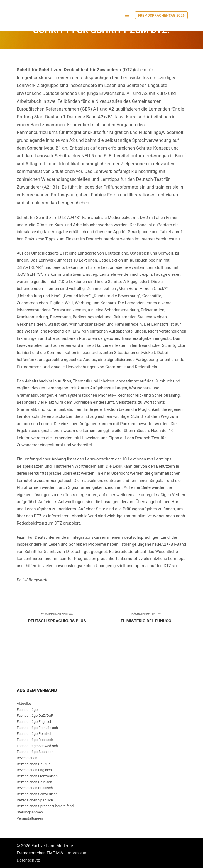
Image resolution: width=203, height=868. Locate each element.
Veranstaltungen (30, 818)
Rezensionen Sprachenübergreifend (45, 806)
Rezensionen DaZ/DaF (35, 764)
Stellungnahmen (30, 812)
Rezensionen (27, 758)
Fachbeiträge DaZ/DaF (35, 715)
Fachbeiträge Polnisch (35, 734)
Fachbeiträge (27, 710)
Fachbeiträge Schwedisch (37, 746)
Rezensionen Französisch (37, 776)
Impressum (77, 853)
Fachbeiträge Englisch (34, 722)
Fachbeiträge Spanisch (35, 752)
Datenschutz (28, 860)
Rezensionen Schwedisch (37, 794)
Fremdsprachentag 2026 (161, 15)
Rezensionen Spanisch (35, 800)
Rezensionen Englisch (34, 770)
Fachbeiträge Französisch (37, 728)
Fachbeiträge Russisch (35, 740)
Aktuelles (24, 704)
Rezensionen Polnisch (34, 782)
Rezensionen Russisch (35, 788)
